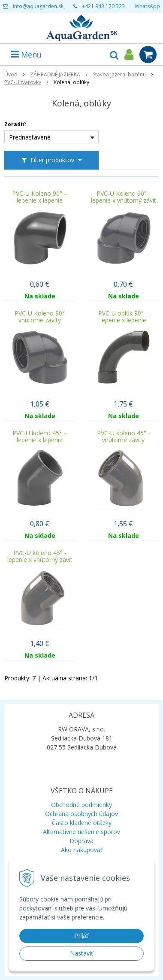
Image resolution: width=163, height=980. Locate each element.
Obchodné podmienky (81, 805)
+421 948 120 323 (103, 6)
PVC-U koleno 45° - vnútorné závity (124, 437)
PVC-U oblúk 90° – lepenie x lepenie (124, 317)
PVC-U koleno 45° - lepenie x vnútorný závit (40, 556)
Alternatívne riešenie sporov (81, 832)
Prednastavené (30, 137)
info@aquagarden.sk (38, 6)
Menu (26, 55)
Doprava (81, 841)
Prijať (81, 936)
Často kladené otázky (82, 823)
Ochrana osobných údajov (81, 814)
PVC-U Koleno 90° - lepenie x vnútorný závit (124, 197)
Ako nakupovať (82, 850)
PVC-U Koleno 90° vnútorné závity (40, 317)
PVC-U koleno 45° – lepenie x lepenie (40, 437)
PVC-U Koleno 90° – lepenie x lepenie (40, 197)
